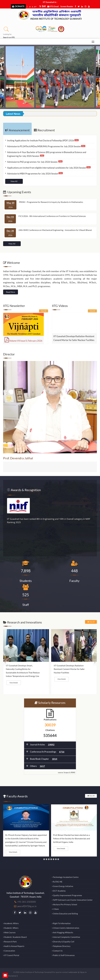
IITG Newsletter (14, 306)
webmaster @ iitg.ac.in (78, 972)
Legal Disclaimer (10, 976)
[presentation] (5, 662)
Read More (11, 292)
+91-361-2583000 (27, 902)
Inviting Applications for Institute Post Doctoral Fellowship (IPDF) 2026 (41, 140)
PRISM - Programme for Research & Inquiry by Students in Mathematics (51, 202)
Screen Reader (67, 6)
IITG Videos (60, 306)
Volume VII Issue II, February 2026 (23, 341)
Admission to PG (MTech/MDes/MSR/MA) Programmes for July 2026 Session (44, 146)
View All (14, 181)
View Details (14, 683)
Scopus (66, 772)
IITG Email (53, 6)
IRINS (73, 772)
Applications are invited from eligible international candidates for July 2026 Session (47, 168)
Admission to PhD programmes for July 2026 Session (33, 162)
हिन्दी (42, 6)
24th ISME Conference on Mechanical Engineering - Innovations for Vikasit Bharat (55, 230)
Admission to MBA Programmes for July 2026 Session (33, 174)
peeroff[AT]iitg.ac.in (27, 906)
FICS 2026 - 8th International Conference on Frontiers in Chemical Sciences (52, 216)
